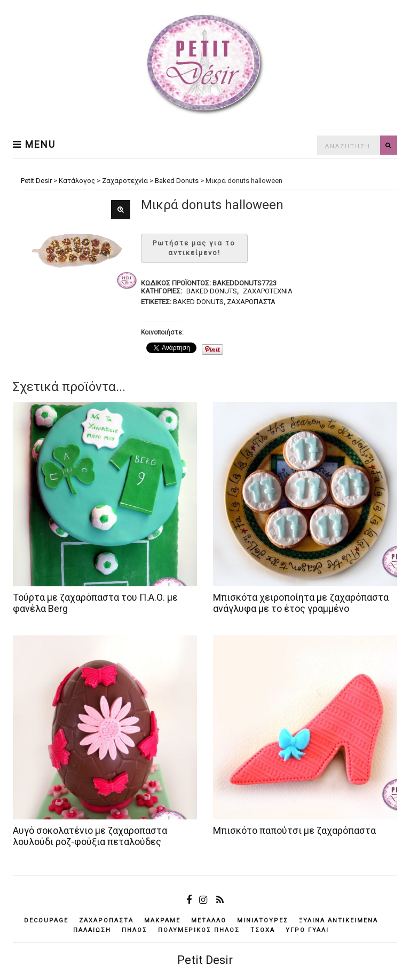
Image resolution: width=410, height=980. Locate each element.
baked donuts (198, 302)
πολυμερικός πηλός (199, 930)
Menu (34, 145)
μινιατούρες (263, 921)
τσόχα (263, 930)
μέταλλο (209, 921)
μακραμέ (162, 921)
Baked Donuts (212, 291)
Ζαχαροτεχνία (268, 291)
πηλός (135, 930)
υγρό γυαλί (307, 930)
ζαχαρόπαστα (251, 302)
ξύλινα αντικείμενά (338, 921)
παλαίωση (92, 930)
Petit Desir (205, 960)
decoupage (46, 921)
